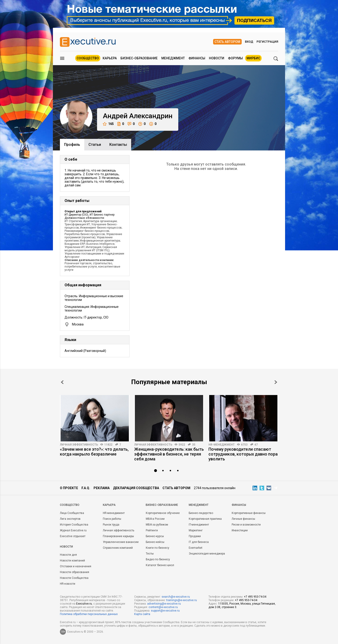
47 (256, 445)
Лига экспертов (70, 519)
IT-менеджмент (199, 525)
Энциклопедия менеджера (207, 554)
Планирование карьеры (118, 536)
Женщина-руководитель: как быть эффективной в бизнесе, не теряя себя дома (169, 454)
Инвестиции (240, 530)
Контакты (118, 145)
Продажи (195, 536)
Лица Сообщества (72, 513)
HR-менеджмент (222, 445)
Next (276, 382)
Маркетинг (196, 530)
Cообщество (70, 505)
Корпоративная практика (205, 519)
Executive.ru (84, 604)
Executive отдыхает (73, 536)
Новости (217, 58)
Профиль (72, 145)
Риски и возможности (246, 525)
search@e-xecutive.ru (176, 597)
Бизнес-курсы (155, 536)
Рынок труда (111, 525)
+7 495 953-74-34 (255, 597)
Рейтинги (152, 530)
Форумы (235, 58)
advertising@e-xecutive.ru (164, 604)
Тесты (150, 554)
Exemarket (196, 548)
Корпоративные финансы (249, 513)
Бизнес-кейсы (155, 542)
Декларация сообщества (136, 488)
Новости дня (68, 555)
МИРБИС (253, 58)
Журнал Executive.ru (73, 530)
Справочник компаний (118, 548)
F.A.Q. (86, 488)
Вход (249, 42)
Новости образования (75, 572)
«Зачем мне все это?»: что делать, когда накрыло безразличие (94, 452)
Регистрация (267, 42)
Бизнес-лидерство (201, 513)
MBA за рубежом (157, 525)
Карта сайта (142, 614)
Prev (62, 382)
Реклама (102, 488)
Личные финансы (243, 519)
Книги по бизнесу (158, 548)
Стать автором (227, 42)
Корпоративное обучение (163, 513)
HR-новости (68, 584)
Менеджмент (173, 58)
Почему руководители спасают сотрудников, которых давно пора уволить (243, 454)
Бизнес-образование (139, 58)
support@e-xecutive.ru (165, 611)
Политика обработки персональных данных (89, 614)
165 (108, 124)
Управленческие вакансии (121, 542)
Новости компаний (72, 561)
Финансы (197, 58)
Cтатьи (95, 145)
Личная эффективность (79, 445)
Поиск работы (112, 519)
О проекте (69, 488)
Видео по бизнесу (158, 559)
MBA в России (155, 519)
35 (194, 445)
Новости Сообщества (74, 578)
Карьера (110, 58)
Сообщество (88, 58)
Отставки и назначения (76, 566)
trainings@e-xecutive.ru (182, 600)
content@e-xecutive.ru (163, 607)
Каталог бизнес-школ (160, 565)
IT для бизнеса (199, 542)
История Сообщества (74, 525)
